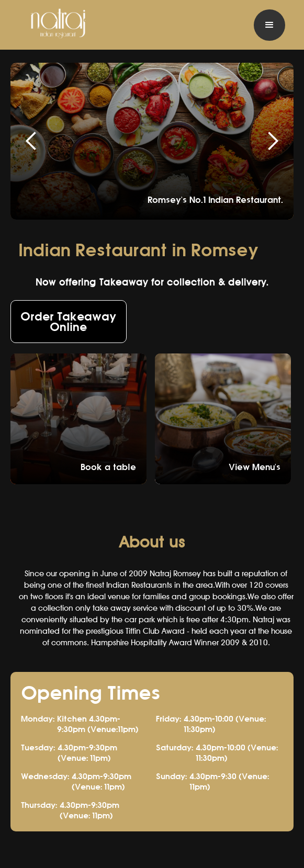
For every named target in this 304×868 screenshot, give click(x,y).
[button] (269, 25)
